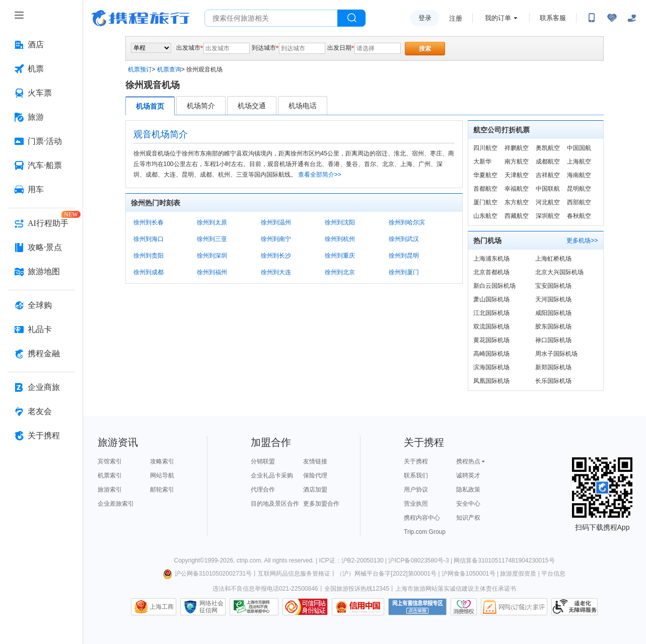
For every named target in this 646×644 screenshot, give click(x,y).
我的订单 (498, 18)
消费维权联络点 (464, 607)
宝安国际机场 (553, 286)
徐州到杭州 (340, 239)
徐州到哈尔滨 (407, 222)
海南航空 (579, 175)
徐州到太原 (212, 222)
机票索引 (110, 475)
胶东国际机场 (553, 327)
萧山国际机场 (491, 299)
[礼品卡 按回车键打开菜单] (41, 330)
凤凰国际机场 (491, 381)
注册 (456, 18)
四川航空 (485, 148)
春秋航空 (579, 216)
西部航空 (579, 202)
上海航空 (579, 162)
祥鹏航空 (517, 148)
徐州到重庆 (340, 256)
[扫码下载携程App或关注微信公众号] (592, 18)
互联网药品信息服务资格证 (294, 574)
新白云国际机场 (494, 286)
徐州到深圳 (212, 256)
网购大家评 (514, 607)
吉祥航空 (548, 175)
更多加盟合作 (321, 504)
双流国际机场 (491, 327)
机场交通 (252, 106)
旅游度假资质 (518, 574)
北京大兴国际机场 (559, 272)
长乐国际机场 (553, 381)
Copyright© (189, 560)
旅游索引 (110, 490)
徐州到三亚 (212, 239)
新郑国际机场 (553, 367)
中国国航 (579, 148)
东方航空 (517, 202)
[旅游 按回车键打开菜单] (41, 117)
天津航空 (517, 175)
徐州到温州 (276, 222)
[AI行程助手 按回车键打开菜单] (41, 223)
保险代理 (315, 475)
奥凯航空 (548, 148)
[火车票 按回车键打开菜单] (41, 93)
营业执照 (416, 504)
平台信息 (553, 574)
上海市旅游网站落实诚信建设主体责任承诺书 (456, 589)
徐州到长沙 (276, 256)
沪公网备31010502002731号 (207, 574)
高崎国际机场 (491, 354)
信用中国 (358, 607)
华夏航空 (485, 175)
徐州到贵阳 (149, 256)
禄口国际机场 (553, 340)
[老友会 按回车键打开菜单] (41, 412)
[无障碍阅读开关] (612, 18)
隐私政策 (468, 490)
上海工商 (162, 607)
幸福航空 (517, 189)
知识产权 (468, 518)
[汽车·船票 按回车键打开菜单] (41, 166)
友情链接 (315, 461)
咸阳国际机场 (553, 313)
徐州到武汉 (404, 239)
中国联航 (548, 189)
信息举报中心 (254, 607)
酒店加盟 (315, 490)
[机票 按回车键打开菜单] (41, 69)
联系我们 (416, 475)
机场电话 (303, 106)
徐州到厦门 (404, 272)
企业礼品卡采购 (272, 475)
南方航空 (517, 162)
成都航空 (548, 162)
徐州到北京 (340, 272)
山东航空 (485, 216)
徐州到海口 (149, 239)
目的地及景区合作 (275, 504)
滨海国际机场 (491, 367)
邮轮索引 (162, 490)
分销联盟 (263, 461)
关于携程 (416, 461)
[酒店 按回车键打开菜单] (41, 45)
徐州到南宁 (276, 239)
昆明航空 (579, 189)
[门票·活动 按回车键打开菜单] (41, 141)
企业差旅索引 (116, 504)
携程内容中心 (422, 518)
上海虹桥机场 (553, 259)
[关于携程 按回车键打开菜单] (41, 436)
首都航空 (485, 189)
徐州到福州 (212, 272)
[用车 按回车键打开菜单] (41, 190)
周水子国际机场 (556, 354)
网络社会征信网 (211, 607)
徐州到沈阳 (340, 222)
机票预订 (140, 69)
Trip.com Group (425, 532)
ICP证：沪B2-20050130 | (354, 560)
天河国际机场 (553, 299)
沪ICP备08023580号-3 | (421, 560)
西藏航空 (517, 216)
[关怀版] (632, 18)
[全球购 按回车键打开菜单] (41, 305)
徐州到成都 (149, 272)
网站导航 (162, 475)
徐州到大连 (276, 272)
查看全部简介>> (320, 175)
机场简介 (201, 106)
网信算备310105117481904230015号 (504, 560)
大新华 (482, 162)
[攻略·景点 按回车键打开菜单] (41, 248)
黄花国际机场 (491, 340)
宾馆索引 (110, 461)
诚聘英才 (468, 475)
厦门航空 (485, 202)
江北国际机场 (491, 313)
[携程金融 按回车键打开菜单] (41, 354)
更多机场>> (582, 240)
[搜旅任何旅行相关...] (271, 18)
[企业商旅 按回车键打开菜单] (41, 387)
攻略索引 (162, 461)
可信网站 (305, 607)
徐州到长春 (149, 222)
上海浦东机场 (491, 259)
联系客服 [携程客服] (553, 18)
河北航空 (548, 202)
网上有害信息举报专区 (417, 607)
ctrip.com (249, 560)
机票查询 (169, 69)
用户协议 (416, 490)
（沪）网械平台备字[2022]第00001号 (386, 574)
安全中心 (468, 504)
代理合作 (263, 490)
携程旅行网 (140, 18)
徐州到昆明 (404, 256)
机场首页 (150, 106)
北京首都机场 (491, 272)
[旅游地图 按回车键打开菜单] (41, 272)
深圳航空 (548, 216)
